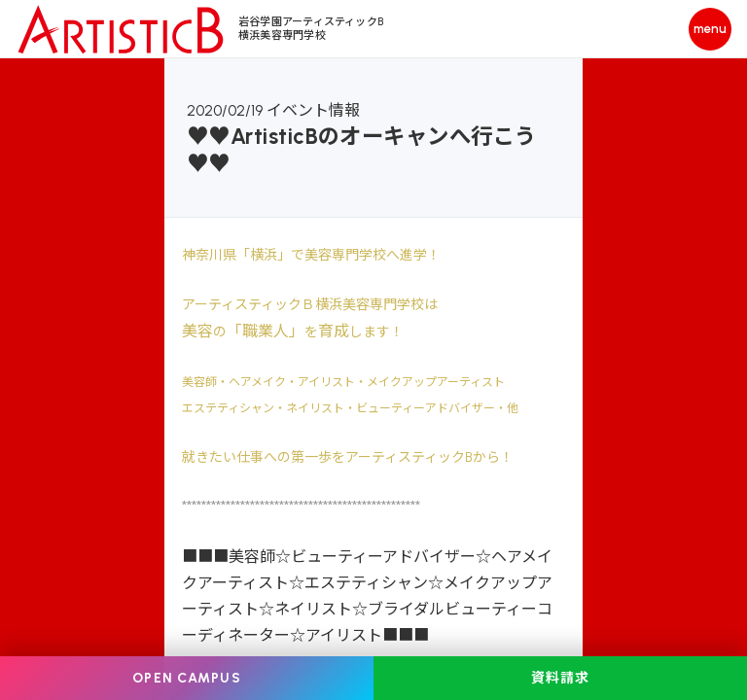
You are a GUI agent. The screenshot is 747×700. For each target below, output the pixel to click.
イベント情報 (313, 110)
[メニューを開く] (710, 29)
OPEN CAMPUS (186, 678)
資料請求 (560, 678)
